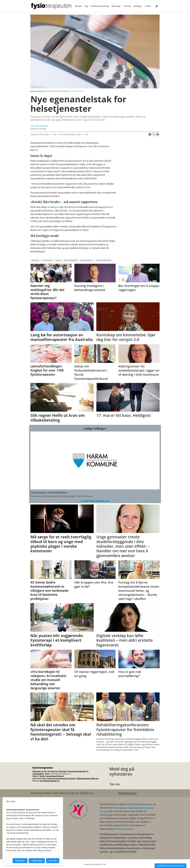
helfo (58, 260)
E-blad (148, 6)
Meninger (116, 6)
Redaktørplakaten (143, 804)
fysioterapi (47, 260)
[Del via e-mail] (158, 134)
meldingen (53, 207)
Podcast (127, 6)
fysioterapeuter (103, 260)
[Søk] (157, 6)
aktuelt (35, 260)
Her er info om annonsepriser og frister (59, 778)
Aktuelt (78, 6)
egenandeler (87, 260)
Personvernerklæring (77, 771)
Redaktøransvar (127, 793)
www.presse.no (125, 829)
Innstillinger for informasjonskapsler (171, 866)
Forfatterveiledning (100, 6)
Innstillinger (20, 861)
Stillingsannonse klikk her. (88, 778)
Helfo (87, 187)
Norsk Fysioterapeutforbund (52, 776)
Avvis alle (53, 861)
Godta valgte (37, 861)
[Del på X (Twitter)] (154, 134)
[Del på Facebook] (150, 134)
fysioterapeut (71, 260)
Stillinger (138, 6)
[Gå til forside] (51, 6)
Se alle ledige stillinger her (95, 501)
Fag (86, 6)
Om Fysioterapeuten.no (49, 781)
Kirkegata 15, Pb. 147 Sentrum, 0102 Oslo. (50, 771)
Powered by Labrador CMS (95, 864)
